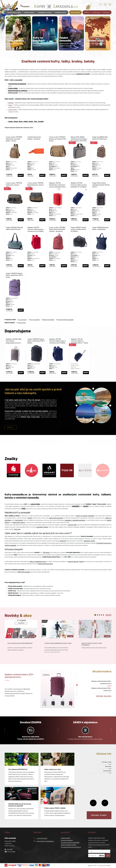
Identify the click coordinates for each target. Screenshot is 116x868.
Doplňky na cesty (60, 12)
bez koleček (19, 520)
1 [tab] (95, 615)
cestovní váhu (72, 525)
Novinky (108, 766)
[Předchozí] (105, 803)
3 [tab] (99, 615)
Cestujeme (106, 12)
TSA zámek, (46, 552)
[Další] (93, 803)
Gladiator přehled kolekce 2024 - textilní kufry (101, 689)
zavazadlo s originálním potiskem (75, 520)
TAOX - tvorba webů (99, 865)
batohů (82, 561)
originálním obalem (42, 527)
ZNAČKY (87, 12)
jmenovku (17, 529)
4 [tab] (101, 615)
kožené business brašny (45, 564)
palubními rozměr (89, 541)
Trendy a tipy (96, 12)
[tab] (108, 615)
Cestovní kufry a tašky (14, 12)
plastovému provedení (56, 518)
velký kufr (63, 541)
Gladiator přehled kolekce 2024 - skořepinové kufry (101, 682)
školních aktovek (73, 561)
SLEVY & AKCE (75, 12)
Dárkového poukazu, (24, 572)
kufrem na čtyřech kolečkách (85, 516)
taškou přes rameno (19, 522)
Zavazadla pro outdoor (45, 12)
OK (108, 855)
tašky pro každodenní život (38, 561)
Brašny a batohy (29, 12)
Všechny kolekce (104, 696)
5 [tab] (103, 615)
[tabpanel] (18, 33)
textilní (30, 518)
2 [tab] (97, 615)
